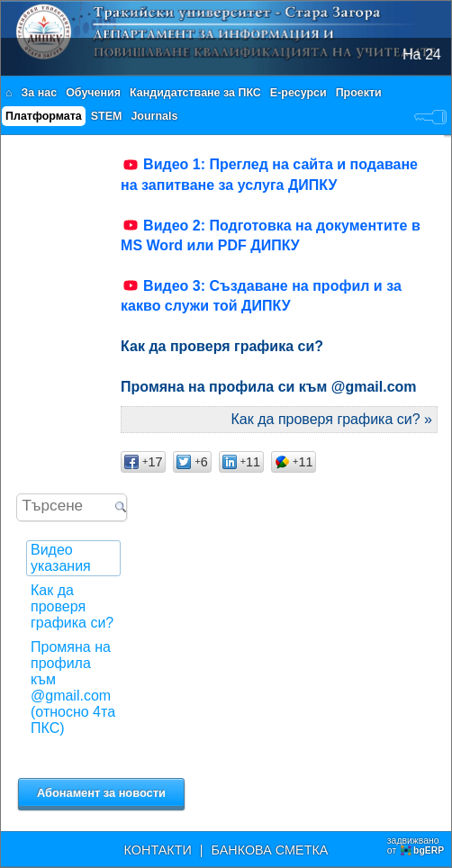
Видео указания (61, 558)
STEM (107, 116)
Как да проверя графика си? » (332, 419)
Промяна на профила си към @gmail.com (268, 387)
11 (241, 462)
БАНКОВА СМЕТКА (270, 850)
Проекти (359, 93)
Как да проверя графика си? (72, 606)
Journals (154, 116)
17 (143, 462)
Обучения (93, 93)
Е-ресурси (298, 93)
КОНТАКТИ (158, 850)
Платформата (44, 116)
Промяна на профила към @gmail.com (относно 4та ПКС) (73, 687)
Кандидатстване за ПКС (195, 93)
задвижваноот (417, 845)
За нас (40, 93)
